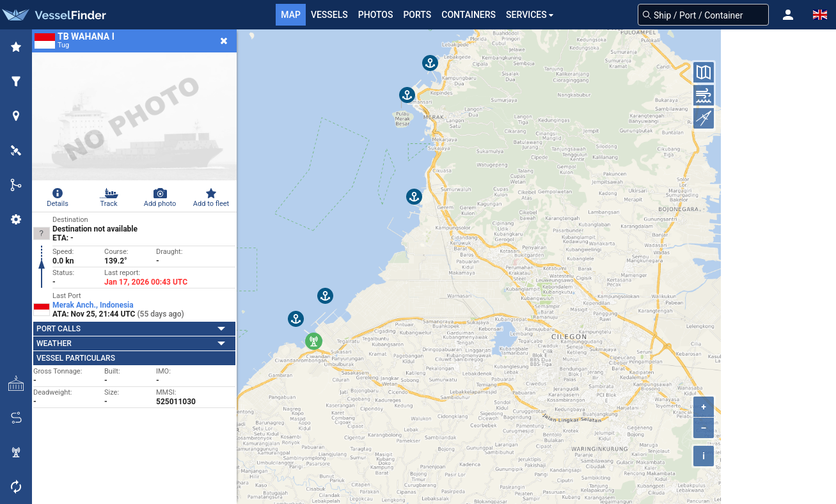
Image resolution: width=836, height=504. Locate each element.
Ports (417, 15)
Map (291, 15)
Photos (376, 15)
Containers (469, 15)
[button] (788, 15)
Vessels (329, 15)
